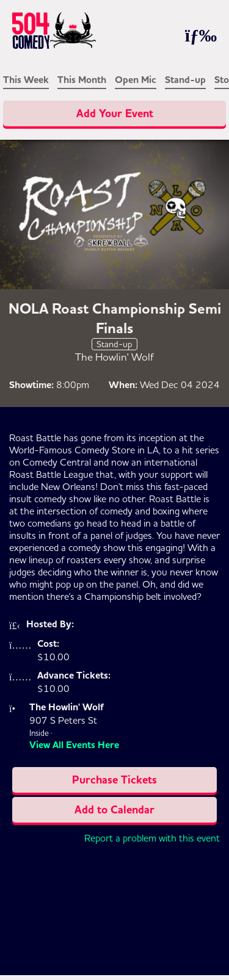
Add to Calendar (114, 810)
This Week (26, 80)
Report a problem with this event (152, 838)
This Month (82, 80)
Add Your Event (115, 113)
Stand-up (185, 80)
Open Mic (136, 80)
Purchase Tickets (114, 780)
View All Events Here (74, 745)
